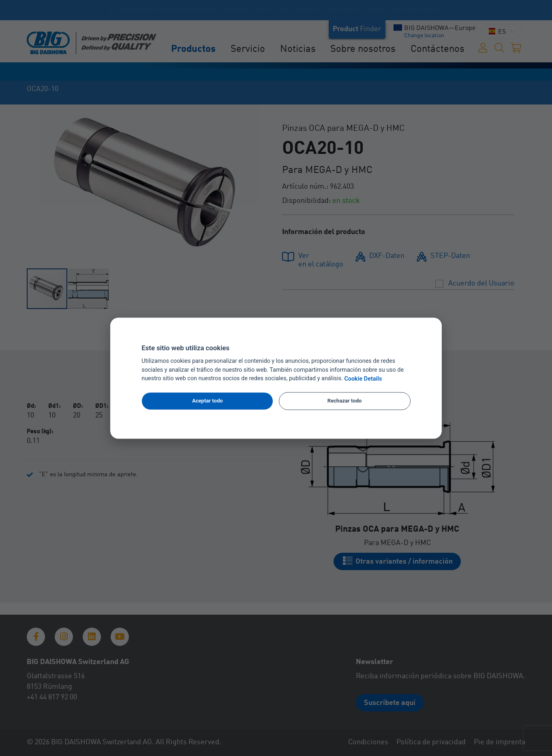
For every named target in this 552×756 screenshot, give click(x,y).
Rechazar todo (345, 401)
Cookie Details (363, 379)
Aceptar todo (208, 401)
